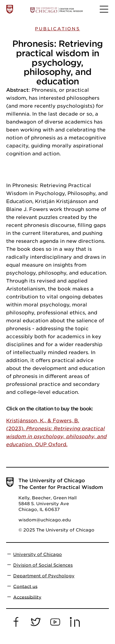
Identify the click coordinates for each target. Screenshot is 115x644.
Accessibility (27, 597)
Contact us (25, 586)
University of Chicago (38, 554)
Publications (57, 29)
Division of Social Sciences (43, 565)
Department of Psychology (44, 576)
